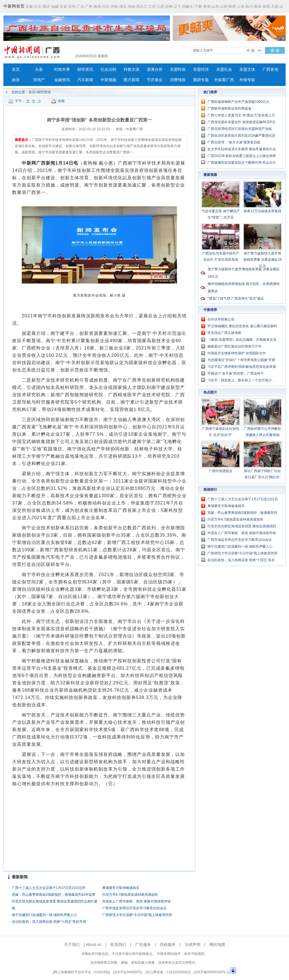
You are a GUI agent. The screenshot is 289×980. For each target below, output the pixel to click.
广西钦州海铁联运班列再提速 (229, 109)
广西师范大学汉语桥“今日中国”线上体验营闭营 (137, 915)
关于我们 (72, 944)
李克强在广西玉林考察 (224, 333)
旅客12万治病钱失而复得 (262, 211)
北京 (38, 6)
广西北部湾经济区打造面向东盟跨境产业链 (240, 129)
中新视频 (108, 80)
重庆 (46, 6)
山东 (215, 6)
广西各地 (270, 69)
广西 (89, 6)
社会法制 (108, 69)
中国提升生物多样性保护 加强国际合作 (237, 353)
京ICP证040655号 (128, 972)
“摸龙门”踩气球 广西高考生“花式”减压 (236, 298)
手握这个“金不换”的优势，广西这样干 (236, 373)
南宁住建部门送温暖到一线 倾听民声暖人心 (44, 915)
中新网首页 (14, 6)
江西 (161, 6)
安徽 (29, 6)
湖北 (123, 6)
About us (94, 944)
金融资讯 (62, 80)
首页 (16, 69)
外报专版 (247, 80)
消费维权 (178, 80)
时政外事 (62, 69)
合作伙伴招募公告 (221, 319)
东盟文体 (247, 69)
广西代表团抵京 (221, 471)
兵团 (275, 6)
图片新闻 (132, 80)
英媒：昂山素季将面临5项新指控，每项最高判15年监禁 (54, 895)
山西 (224, 6)
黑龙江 (142, 6)
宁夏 (198, 6)
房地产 (39, 80)
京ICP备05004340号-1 (212, 972)
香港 (258, 6)
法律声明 (192, 944)
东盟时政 (178, 69)
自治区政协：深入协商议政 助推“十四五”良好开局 (49, 922)
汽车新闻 (85, 80)
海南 (97, 6)
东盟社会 (224, 69)
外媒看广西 (224, 80)
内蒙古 (188, 6)
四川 (249, 6)
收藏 (61, 101)
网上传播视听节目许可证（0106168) (81, 972)
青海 (207, 6)
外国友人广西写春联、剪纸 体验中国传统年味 (136, 901)
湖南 (132, 6)
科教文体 (132, 69)
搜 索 (275, 50)
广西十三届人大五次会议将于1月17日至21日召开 (49, 888)
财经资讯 (85, 69)
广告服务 (143, 944)
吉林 (169, 6)
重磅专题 (201, 80)
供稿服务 (168, 944)
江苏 (152, 6)
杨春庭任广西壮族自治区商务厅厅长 (235, 346)
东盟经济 (201, 69)
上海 (241, 6)
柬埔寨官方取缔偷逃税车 (121, 888)
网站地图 (217, 944)
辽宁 (178, 6)
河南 (114, 6)
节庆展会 (155, 80)
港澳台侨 (155, 69)
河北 (106, 6)
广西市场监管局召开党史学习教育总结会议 (134, 908)
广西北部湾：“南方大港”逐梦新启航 (234, 142)
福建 (55, 6)
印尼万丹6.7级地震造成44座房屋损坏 (130, 895)
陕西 (232, 6)
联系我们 (118, 944)
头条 (39, 69)
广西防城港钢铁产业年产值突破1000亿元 (238, 102)
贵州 (72, 6)
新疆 (266, 6)
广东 (80, 6)
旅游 (16, 80)
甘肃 (64, 6)
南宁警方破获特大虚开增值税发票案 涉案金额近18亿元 (263, 260)
